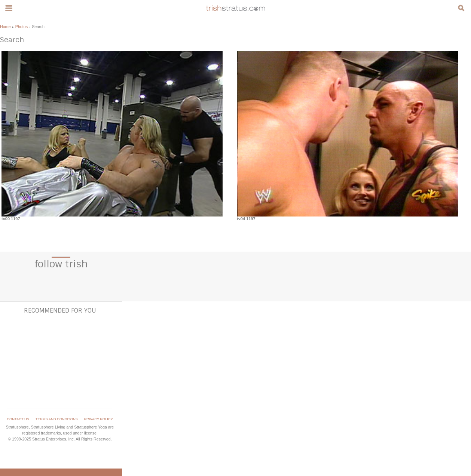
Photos (22, 27)
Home (5, 27)
